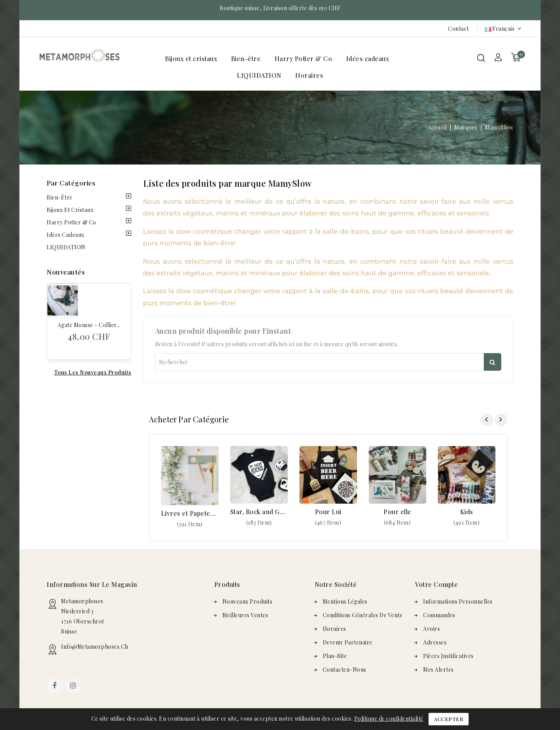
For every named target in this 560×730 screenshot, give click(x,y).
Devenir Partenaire (348, 642)
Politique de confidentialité (389, 719)
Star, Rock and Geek (259, 512)
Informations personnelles (458, 601)
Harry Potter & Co (304, 59)
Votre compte (436, 584)
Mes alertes (438, 670)
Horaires (309, 75)
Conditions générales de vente (363, 615)
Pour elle (397, 512)
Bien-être (246, 59)
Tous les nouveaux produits (93, 372)
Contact (458, 29)
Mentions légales (345, 601)
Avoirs (431, 629)
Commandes (439, 615)
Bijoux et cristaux (191, 59)
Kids (467, 512)
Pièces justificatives (448, 656)
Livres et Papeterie (190, 513)
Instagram (74, 686)
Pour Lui (328, 512)
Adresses (435, 642)
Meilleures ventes (245, 615)
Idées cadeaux (368, 59)
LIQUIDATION (259, 75)
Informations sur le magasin (92, 584)
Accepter (449, 719)
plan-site (335, 656)
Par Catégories (71, 183)
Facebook (55, 686)
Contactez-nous (345, 670)
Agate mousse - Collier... (89, 325)
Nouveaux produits (248, 601)
